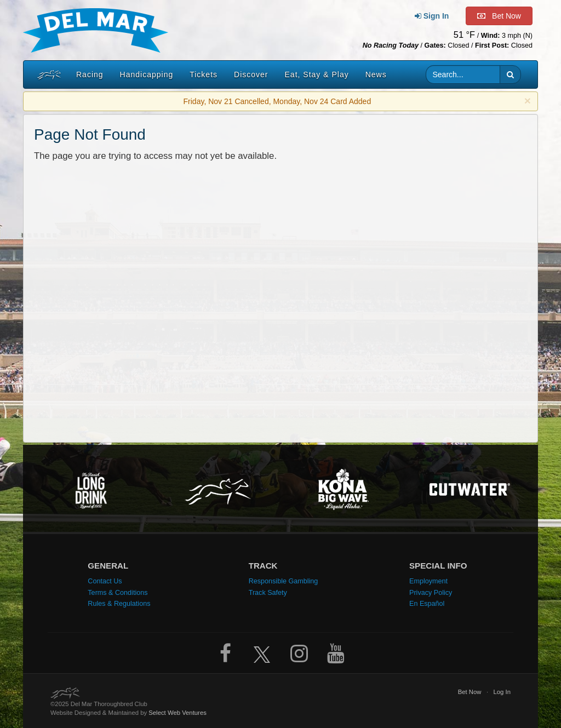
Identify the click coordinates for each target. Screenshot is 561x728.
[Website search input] (463, 74)
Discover (251, 74)
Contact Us (105, 581)
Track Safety (268, 593)
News (376, 74)
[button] (510, 74)
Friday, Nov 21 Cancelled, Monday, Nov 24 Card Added (277, 101)
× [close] (528, 101)
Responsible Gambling (284, 581)
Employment (428, 581)
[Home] (47, 74)
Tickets (204, 74)
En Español (427, 604)
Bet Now (470, 692)
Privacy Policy (431, 593)
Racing (90, 74)
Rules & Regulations (119, 604)
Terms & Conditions (118, 593)
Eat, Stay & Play (317, 74)
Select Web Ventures (178, 713)
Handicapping (147, 74)
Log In (502, 692)
